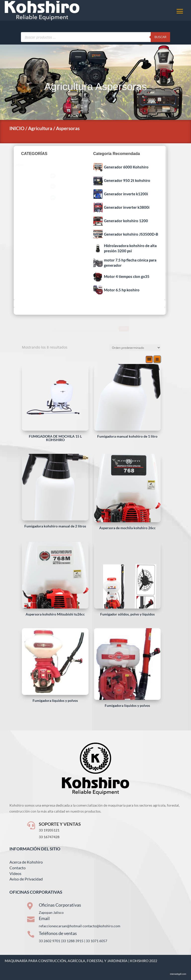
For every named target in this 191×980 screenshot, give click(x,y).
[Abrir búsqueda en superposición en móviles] (95, 37)
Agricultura (69, 87)
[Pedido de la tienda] (135, 348)
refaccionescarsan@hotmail (61, 926)
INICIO (17, 128)
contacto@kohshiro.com (101, 926)
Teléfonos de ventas (58, 933)
